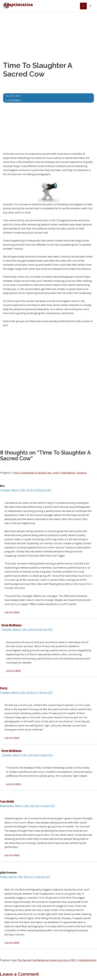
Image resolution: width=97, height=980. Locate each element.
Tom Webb (7, 802)
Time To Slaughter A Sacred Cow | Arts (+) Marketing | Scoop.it (49, 473)
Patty (4, 688)
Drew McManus (15, 100)
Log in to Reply (12, 612)
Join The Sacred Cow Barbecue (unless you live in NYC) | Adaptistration (54, 960)
